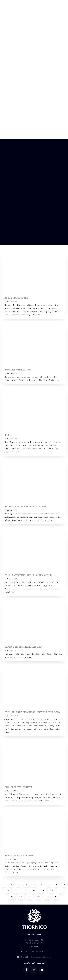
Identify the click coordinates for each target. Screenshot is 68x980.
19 (30, 897)
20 (38, 897)
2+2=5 (8, 435)
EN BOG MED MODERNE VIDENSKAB (25, 507)
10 (8, 891)
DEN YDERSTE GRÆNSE (18, 787)
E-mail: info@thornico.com (34, 957)
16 (60, 891)
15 (52, 891)
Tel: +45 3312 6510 (34, 952)
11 (16, 891)
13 (34, 891)
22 (56, 897)
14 (43, 891)
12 (25, 891)
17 (12, 897)
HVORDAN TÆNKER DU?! (19, 370)
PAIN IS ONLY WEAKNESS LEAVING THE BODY (32, 712)
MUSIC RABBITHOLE (16, 298)
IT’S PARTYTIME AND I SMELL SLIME (28, 575)
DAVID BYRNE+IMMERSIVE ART (23, 647)
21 (47, 897)
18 (21, 897)
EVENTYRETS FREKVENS (19, 856)
